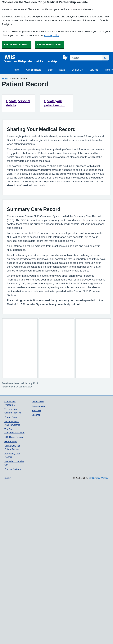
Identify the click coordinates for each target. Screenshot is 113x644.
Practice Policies (13, 469)
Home (17, 70)
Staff (50, 70)
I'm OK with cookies (17, 44)
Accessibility (38, 402)
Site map (36, 415)
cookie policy (52, 35)
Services (94, 70)
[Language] (65, 58)
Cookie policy (38, 406)
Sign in (8, 478)
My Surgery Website (99, 478)
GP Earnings (11, 441)
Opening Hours (34, 70)
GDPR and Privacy (14, 437)
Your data (36, 410)
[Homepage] (33, 59)
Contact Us (77, 70)
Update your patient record (54, 103)
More (109, 70)
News (62, 70)
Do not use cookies (49, 44)
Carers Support (12, 417)
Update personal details (18, 103)
